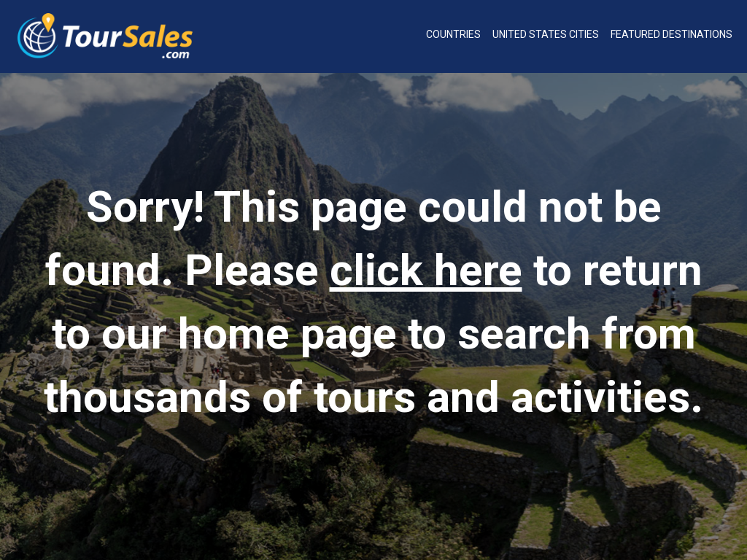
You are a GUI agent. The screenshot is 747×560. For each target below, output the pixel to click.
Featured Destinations (671, 34)
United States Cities (546, 34)
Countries (453, 34)
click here (426, 270)
